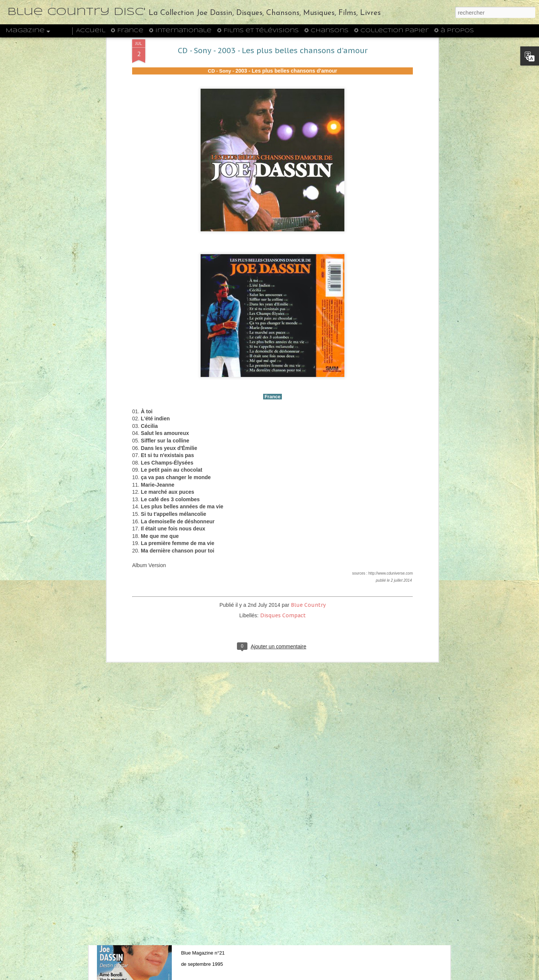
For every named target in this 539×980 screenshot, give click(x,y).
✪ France (127, 31)
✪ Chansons (326, 31)
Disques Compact (283, 456)
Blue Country (308, 445)
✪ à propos (454, 31)
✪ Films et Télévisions (258, 31)
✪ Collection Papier (391, 31)
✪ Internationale (180, 31)
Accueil (91, 31)
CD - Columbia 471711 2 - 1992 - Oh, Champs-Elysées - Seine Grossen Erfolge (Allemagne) (261, 664)
